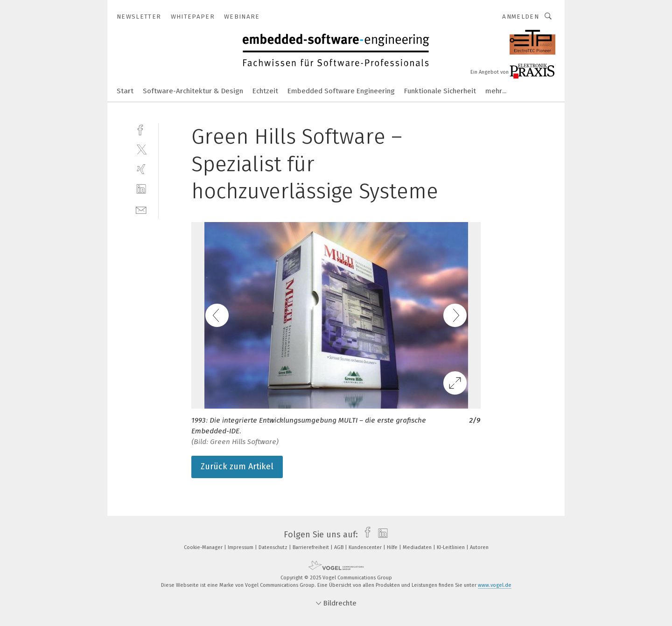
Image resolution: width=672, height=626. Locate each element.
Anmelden (521, 17)
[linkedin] (141, 189)
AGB (339, 547)
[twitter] (141, 149)
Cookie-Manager (204, 547)
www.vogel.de (495, 585)
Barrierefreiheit (311, 547)
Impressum (241, 547)
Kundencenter (366, 547)
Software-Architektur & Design (193, 91)
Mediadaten (418, 547)
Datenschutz (274, 547)
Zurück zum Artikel (237, 466)
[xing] (141, 169)
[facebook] (141, 129)
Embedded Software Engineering (341, 91)
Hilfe (393, 547)
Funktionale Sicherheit (440, 91)
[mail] (141, 209)
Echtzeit (265, 91)
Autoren (479, 547)
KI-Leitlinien (451, 547)
